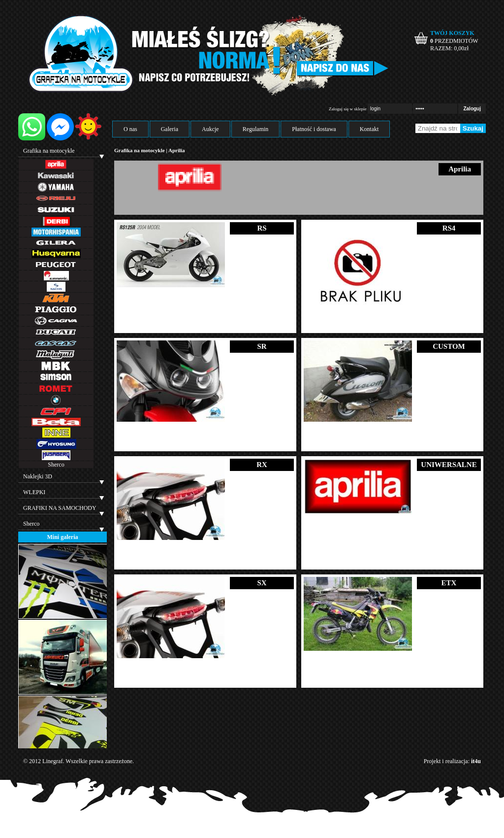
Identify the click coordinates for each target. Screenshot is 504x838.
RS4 (449, 228)
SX (262, 583)
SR (262, 346)
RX (262, 465)
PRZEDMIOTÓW (454, 41)
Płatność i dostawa (314, 129)
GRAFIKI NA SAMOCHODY (60, 508)
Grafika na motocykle (49, 151)
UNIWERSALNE (449, 465)
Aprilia (177, 150)
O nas (130, 129)
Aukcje (210, 129)
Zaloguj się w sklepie (348, 109)
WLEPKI (34, 492)
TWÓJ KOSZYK (452, 33)
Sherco (56, 465)
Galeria (170, 129)
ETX (449, 583)
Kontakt (369, 129)
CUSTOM (449, 346)
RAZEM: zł (449, 48)
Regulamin (256, 129)
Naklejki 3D (38, 476)
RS (262, 228)
